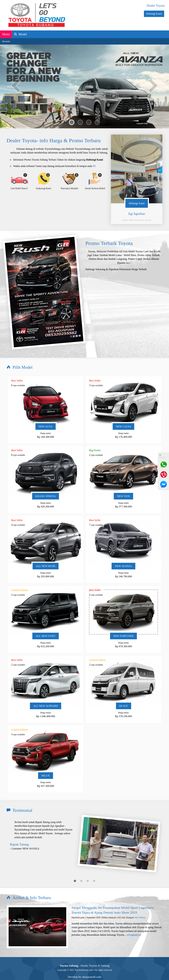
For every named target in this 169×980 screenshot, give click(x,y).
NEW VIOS (123, 488)
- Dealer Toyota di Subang (84, 957)
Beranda (6, 41)
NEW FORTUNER (124, 627)
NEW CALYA (124, 418)
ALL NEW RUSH (46, 557)
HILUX (45, 767)
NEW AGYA (46, 418)
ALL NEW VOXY (46, 627)
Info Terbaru (140, 909)
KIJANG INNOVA (46, 488)
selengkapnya (134, 926)
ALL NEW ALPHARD (46, 697)
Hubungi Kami (154, 14)
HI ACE (124, 697)
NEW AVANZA (123, 557)
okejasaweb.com (92, 968)
